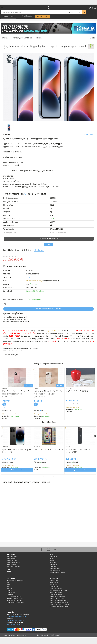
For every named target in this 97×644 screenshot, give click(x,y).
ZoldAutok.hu (12, 565)
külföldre (61, 341)
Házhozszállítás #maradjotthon (60, 607)
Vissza (91, 38)
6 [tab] (53, 476)
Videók (52, 559)
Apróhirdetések (9, 16)
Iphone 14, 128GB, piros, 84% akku (48, 450)
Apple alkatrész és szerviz (15, 603)
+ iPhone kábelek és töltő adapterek (15, 317)
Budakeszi (37, 470)
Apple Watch (11, 593)
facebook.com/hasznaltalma (16, 617)
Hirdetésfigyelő (54, 587)
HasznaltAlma (9, 339)
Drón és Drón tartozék (14, 597)
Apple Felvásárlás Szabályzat (59, 603)
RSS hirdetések (53, 633)
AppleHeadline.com (13, 563)
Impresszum (54, 581)
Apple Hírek (53, 557)
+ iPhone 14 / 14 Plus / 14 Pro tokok (15, 319)
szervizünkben (35, 341)
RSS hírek (42, 633)
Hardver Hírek (54, 567)
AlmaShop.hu (11, 559)
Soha (47, 341)
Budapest (30, 271)
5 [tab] (50, 476)
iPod (9, 587)
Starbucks (66, 336)
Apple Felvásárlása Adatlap (58, 601)
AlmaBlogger (54, 565)
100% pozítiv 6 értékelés (35, 291)
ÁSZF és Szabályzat (56, 589)
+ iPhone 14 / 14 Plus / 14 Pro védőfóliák (16, 322)
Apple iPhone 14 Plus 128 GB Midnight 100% (78, 451)
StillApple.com (12, 557)
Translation (88, 135)
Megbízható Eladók (56, 593)
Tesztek (52, 561)
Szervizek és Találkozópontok (59, 605)
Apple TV (10, 591)
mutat (28, 277)
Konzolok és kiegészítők (15, 599)
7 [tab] (57, 476)
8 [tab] (60, 476)
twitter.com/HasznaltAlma (16, 620)
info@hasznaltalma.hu (14, 625)
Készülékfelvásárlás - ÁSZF (58, 591)
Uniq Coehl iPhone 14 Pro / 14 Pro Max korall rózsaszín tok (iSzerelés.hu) (17, 394)
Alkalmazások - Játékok (57, 573)
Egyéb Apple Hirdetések (15, 601)
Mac (8, 583)
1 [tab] (37, 476)
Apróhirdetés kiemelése (57, 597)
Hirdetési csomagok (56, 595)
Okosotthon (11, 595)
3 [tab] (44, 476)
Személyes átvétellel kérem (49, 239)
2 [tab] (40, 476)
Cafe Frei (79, 336)
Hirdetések (71, 12)
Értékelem (39, 250)
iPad (8, 585)
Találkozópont (20, 339)
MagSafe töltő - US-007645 (77, 391)
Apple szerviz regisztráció (58, 599)
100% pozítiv (15, 416)
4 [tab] (47, 476)
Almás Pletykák (55, 569)
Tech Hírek (53, 563)
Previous (2, 436)
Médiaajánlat (54, 583)
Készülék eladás (27, 16)
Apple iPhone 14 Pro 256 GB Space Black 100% (17, 451)
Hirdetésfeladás (42, 17)
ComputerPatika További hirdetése (48, 309)
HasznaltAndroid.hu (14, 567)
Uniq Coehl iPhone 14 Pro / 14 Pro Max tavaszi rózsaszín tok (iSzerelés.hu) (48, 394)
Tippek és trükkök (55, 571)
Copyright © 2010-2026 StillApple (15, 633)
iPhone (9, 589)
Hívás (49, 245)
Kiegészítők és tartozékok (15, 581)
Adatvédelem (54, 585)
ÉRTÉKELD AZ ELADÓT (33, 299)
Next (95, 436)
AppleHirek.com (12, 561)
